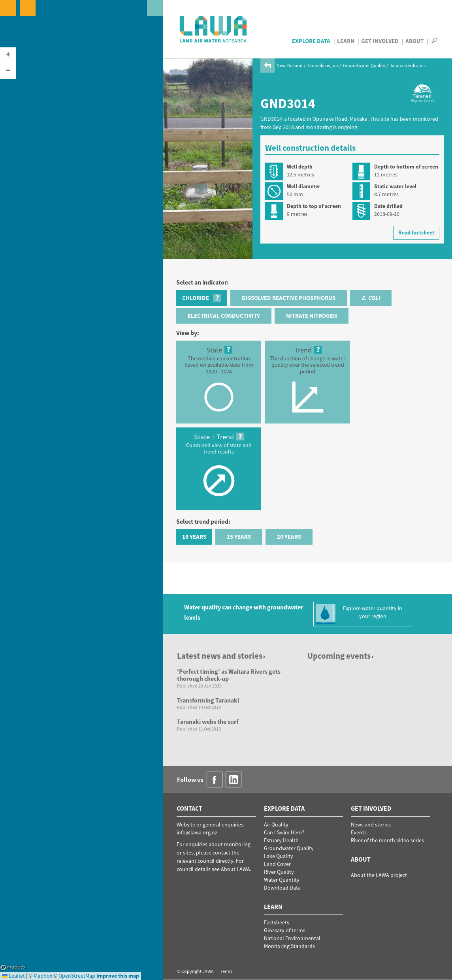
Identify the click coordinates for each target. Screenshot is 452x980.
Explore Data (311, 41)
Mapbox (13, 967)
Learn (346, 41)
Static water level (395, 186)
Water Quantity (282, 880)
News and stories (371, 824)
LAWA (214, 29)
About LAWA (235, 869)
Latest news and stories (222, 656)
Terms (226, 971)
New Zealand (290, 65)
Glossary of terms (285, 930)
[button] (8, 55)
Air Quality (276, 824)
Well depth (300, 167)
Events (359, 832)
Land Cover (277, 864)
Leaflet (13, 976)
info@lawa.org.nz (197, 832)
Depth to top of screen (314, 206)
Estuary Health (281, 840)
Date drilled (388, 206)
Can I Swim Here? (284, 832)
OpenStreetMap (77, 976)
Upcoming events (341, 656)
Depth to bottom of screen (406, 167)
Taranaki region (323, 65)
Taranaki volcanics (408, 65)
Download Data (282, 888)
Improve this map (118, 976)
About (414, 41)
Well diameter (304, 186)
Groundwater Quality (364, 65)
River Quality (279, 872)
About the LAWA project (379, 875)
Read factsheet (416, 232)
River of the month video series (387, 840)
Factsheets (277, 922)
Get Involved (380, 41)
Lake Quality (279, 856)
